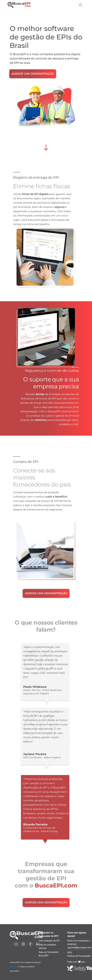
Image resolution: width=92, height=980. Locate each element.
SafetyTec (14, 967)
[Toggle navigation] (80, 5)
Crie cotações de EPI (49, 941)
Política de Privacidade (79, 956)
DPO (70, 953)
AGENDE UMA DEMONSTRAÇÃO (33, 74)
